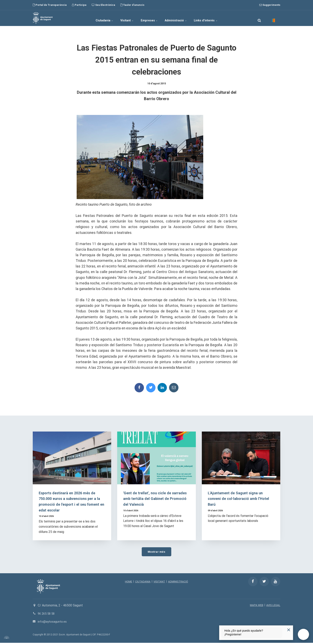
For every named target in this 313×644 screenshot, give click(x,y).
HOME (128, 582)
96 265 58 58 (47, 615)
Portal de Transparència (50, 5)
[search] (259, 18)
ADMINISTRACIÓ (179, 582)
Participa (79, 5)
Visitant (123, 18)
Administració (180, 18)
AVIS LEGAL (273, 606)
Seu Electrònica (103, 5)
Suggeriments (270, 5)
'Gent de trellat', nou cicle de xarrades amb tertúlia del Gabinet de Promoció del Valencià (156, 499)
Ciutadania (96, 18)
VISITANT (159, 582)
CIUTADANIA (142, 582)
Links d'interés (214, 18)
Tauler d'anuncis (132, 5)
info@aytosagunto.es (53, 623)
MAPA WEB (256, 606)
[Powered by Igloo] (6, 639)
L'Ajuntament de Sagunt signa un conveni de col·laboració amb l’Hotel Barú (240, 499)
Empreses (150, 18)
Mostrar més (156, 553)
